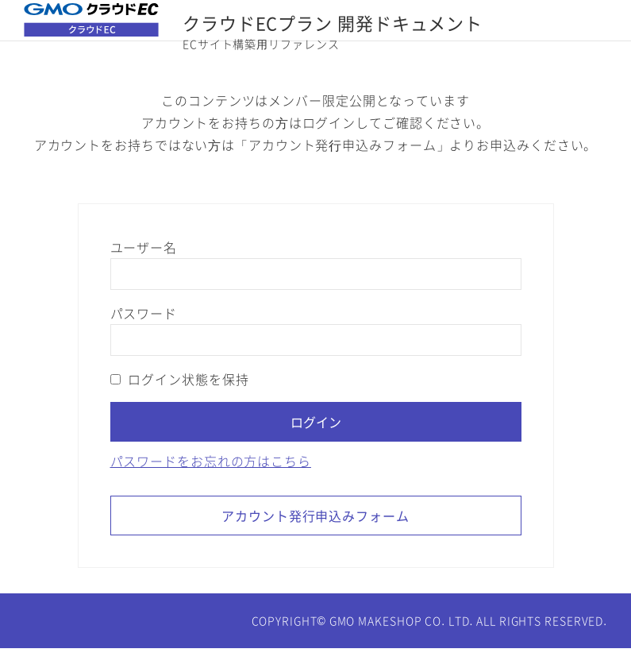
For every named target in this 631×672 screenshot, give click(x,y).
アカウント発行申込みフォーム (315, 539)
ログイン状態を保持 (180, 403)
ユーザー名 (144, 271)
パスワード (144, 337)
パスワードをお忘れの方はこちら (211, 485)
